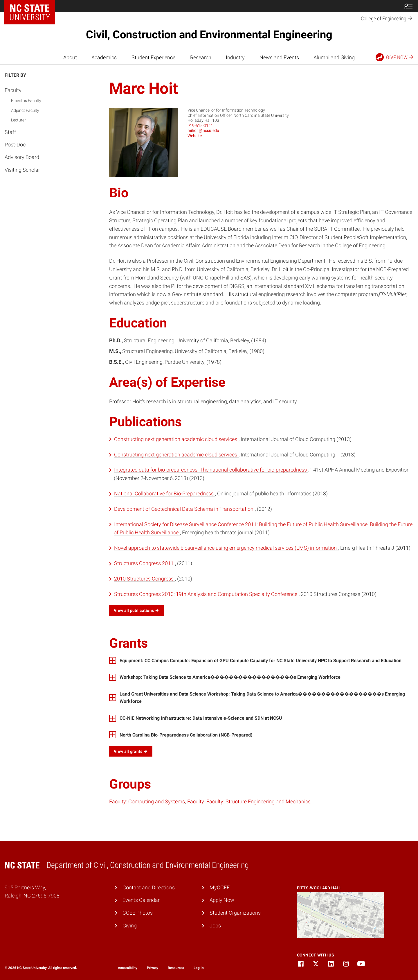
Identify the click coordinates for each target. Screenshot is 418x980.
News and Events (279, 57)
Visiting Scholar (22, 170)
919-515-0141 (200, 126)
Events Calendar (141, 900)
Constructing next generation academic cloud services (176, 439)
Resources (176, 968)
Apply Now (222, 900)
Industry (235, 57)
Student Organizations (235, 913)
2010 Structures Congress (144, 579)
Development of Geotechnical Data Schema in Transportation (184, 509)
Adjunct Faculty (25, 110)
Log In (199, 968)
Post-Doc (15, 145)
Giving (130, 926)
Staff (10, 132)
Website (195, 136)
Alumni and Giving (334, 57)
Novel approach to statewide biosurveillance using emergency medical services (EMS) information (226, 548)
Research (201, 57)
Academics (104, 57)
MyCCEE (220, 887)
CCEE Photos (138, 913)
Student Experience (153, 57)
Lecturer (18, 120)
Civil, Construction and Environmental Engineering (209, 35)
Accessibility (128, 968)
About (70, 57)
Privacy (153, 968)
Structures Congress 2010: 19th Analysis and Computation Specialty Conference (206, 594)
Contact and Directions (149, 887)
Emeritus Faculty (26, 101)
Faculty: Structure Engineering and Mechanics (258, 801)
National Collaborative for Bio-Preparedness (164, 493)
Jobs (215, 926)
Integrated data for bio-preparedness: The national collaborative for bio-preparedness (211, 470)
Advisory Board (22, 157)
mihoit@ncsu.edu (203, 130)
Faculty (13, 90)
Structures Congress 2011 (144, 563)
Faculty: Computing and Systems (147, 801)
